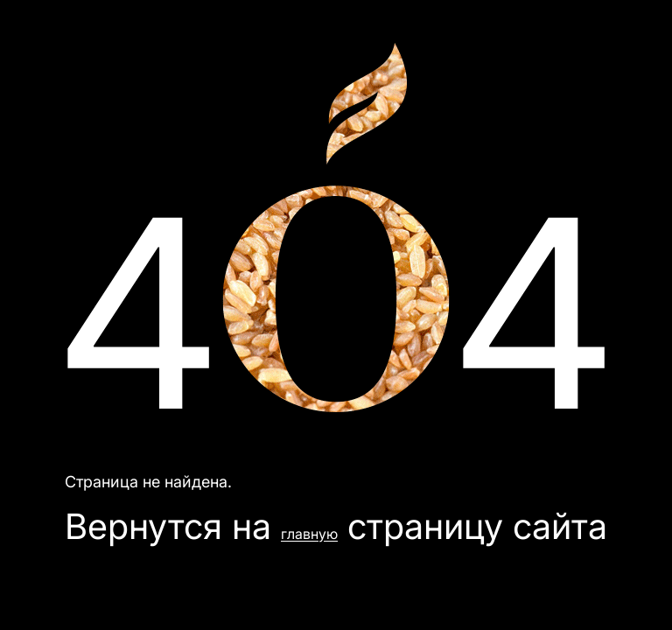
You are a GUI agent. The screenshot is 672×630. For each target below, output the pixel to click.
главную (309, 534)
